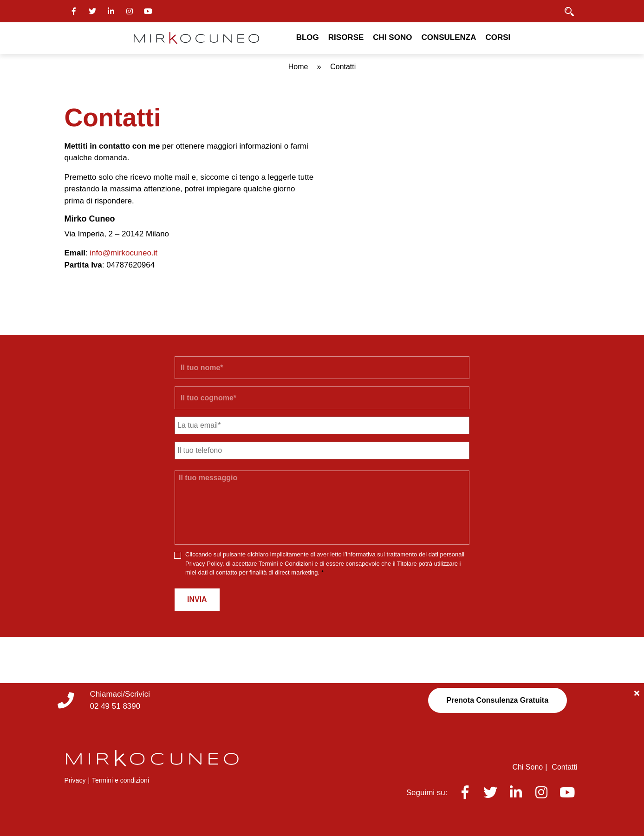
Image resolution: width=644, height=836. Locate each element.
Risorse (346, 37)
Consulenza (449, 37)
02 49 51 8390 (115, 706)
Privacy (75, 780)
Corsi (498, 37)
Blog (308, 37)
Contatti (564, 767)
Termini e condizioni (120, 780)
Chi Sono (392, 37)
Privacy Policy (204, 564)
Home (298, 67)
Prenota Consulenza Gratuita (498, 700)
